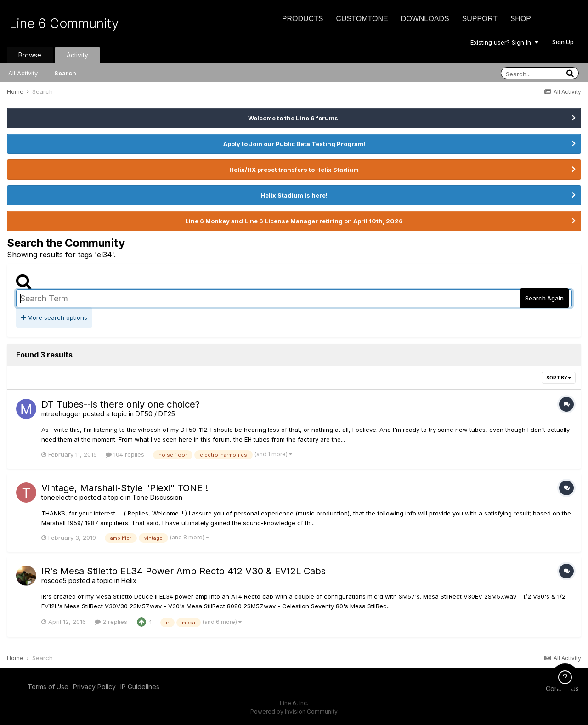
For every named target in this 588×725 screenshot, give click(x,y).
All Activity (23, 73)
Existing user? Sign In (504, 42)
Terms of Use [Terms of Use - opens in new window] (48, 687)
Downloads (425, 19)
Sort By (559, 378)
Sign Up (563, 42)
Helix (129, 581)
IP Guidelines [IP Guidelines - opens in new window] (140, 687)
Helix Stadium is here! (294, 195)
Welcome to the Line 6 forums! (294, 118)
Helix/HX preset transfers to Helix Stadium (294, 170)
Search (65, 73)
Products (303, 19)
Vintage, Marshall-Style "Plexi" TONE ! (125, 488)
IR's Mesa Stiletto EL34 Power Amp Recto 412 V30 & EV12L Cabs (184, 571)
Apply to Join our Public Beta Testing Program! (294, 144)
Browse (30, 55)
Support (480, 19)
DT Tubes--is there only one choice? (121, 404)
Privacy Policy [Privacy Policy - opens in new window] (94, 687)
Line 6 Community (64, 23)
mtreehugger (61, 414)
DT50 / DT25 (155, 414)
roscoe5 (54, 581)
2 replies (111, 622)
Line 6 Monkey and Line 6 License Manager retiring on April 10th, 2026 (294, 221)
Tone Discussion (157, 497)
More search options (54, 317)
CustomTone (362, 19)
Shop (521, 19)
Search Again (544, 298)
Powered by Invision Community (294, 711)
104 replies (125, 454)
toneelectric (59, 497)
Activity (77, 55)
